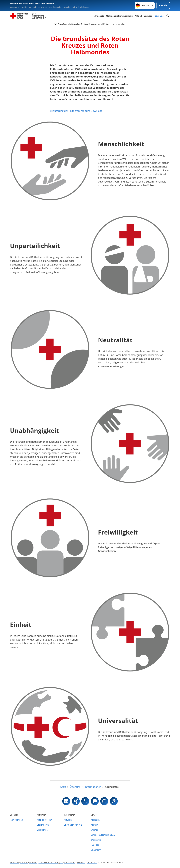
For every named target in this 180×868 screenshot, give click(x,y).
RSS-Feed (95, 845)
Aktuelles (68, 820)
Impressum (96, 840)
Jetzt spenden (16, 820)
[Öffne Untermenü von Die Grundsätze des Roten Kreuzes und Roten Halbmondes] (90, 24)
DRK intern (96, 850)
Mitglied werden (44, 820)
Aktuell (138, 16)
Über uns (159, 16)
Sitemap (95, 830)
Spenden (148, 16)
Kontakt (94, 825)
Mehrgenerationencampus (119, 16)
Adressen (95, 820)
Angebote (99, 16)
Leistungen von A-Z (73, 825)
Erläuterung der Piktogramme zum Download (76, 111)
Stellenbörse (43, 825)
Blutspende (42, 830)
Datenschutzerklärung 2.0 (103, 835)
